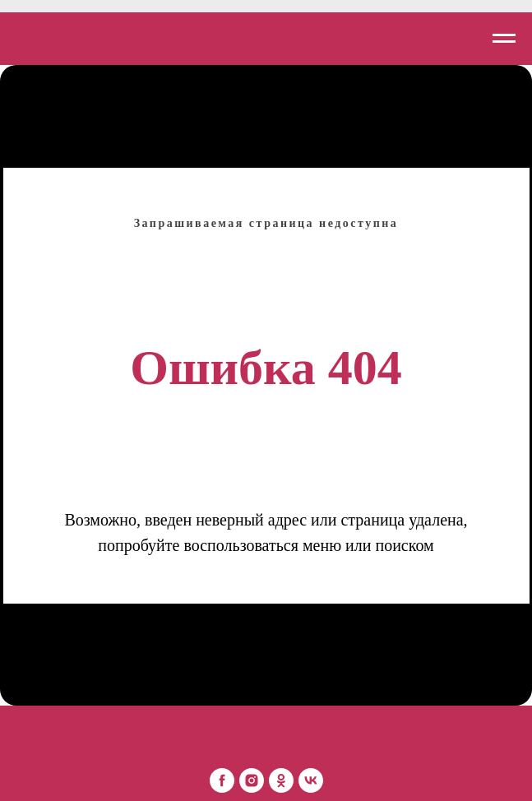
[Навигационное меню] (504, 39)
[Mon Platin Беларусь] (222, 780)
